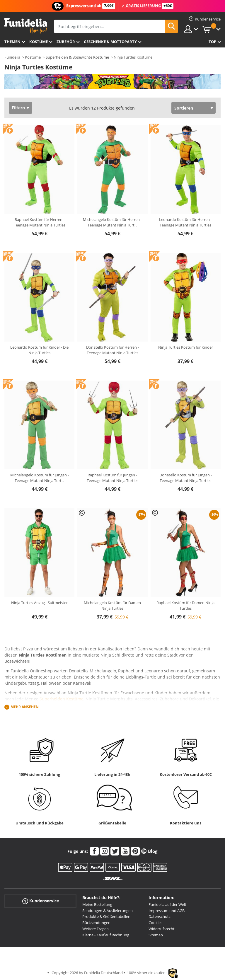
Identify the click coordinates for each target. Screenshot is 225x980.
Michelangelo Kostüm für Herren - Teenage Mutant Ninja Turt (112, 222)
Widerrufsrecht (162, 929)
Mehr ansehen (25, 707)
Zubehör (66, 42)
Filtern (18, 108)
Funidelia (12, 57)
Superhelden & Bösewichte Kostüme (77, 57)
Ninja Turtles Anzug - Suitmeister (39, 603)
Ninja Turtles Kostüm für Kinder (186, 347)
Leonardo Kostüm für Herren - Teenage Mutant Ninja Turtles (185, 222)
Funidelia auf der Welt (167, 904)
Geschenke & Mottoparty (110, 42)
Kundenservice (41, 901)
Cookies (155, 923)
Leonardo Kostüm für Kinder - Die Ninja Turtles (39, 350)
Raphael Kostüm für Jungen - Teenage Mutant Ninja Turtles (112, 478)
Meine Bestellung (97, 904)
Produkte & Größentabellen (106, 916)
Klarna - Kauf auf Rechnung (106, 935)
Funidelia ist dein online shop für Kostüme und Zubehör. (26, 26)
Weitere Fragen (96, 929)
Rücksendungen (96, 923)
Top (212, 42)
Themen (12, 42)
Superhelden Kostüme (62, 699)
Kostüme (39, 42)
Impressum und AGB (167, 911)
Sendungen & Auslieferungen (108, 911)
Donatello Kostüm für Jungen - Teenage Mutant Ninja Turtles (186, 478)
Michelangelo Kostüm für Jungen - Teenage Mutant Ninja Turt (40, 478)
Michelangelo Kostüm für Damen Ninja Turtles (112, 606)
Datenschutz (160, 916)
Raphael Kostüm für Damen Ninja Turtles (185, 606)
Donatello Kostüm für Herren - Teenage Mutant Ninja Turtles (112, 350)
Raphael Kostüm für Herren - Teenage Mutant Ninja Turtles (40, 222)
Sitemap (156, 935)
